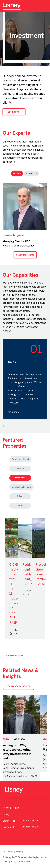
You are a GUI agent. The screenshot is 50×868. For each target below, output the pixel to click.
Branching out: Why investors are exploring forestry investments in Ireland (22, 752)
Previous (5, 426)
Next (11, 426)
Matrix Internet (24, 862)
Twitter (35, 821)
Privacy (20, 852)
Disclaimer (8, 852)
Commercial (9, 821)
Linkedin (26, 821)
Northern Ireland (11, 808)
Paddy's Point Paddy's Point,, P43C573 (29, 574)
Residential (8, 827)
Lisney (6, 815)
